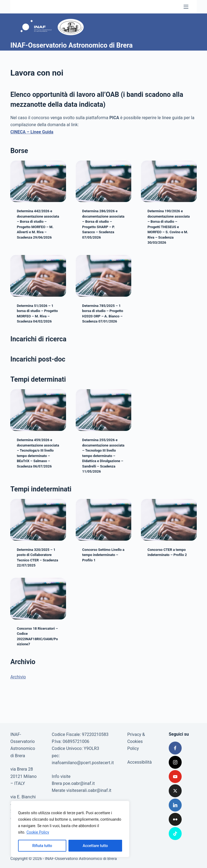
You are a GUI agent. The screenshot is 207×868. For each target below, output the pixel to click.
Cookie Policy (38, 832)
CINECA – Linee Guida (32, 132)
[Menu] (186, 7)
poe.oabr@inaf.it (79, 783)
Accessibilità (139, 762)
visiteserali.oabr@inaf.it (89, 790)
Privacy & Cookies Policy (136, 742)
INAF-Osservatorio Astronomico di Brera (71, 45)
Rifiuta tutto (42, 846)
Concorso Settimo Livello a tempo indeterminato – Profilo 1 (103, 555)
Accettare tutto (95, 846)
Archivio (18, 677)
